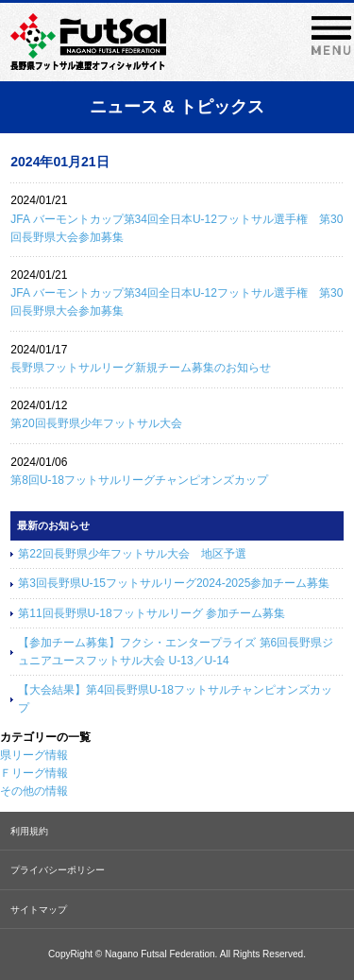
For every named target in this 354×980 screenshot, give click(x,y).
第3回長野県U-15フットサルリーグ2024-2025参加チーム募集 (174, 583)
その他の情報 (34, 791)
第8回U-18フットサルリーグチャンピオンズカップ (139, 480)
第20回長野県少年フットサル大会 (96, 423)
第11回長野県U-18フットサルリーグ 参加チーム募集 (152, 613)
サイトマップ (39, 910)
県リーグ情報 (34, 755)
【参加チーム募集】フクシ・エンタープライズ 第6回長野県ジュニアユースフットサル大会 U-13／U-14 (176, 652)
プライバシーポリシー (58, 870)
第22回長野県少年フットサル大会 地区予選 (132, 554)
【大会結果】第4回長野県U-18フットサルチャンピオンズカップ (175, 699)
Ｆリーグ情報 (34, 773)
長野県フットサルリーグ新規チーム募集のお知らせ (141, 368)
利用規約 (29, 831)
